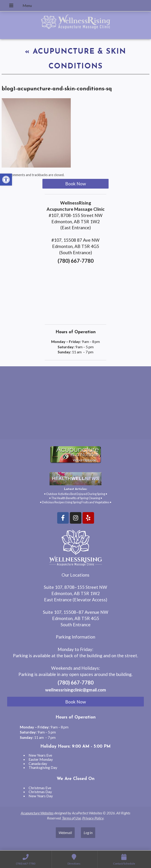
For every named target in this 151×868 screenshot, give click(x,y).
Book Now (76, 184)
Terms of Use (71, 818)
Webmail (65, 833)
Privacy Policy (93, 818)
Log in (88, 833)
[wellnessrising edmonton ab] (75, 405)
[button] (6, 180)
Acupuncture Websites (37, 813)
